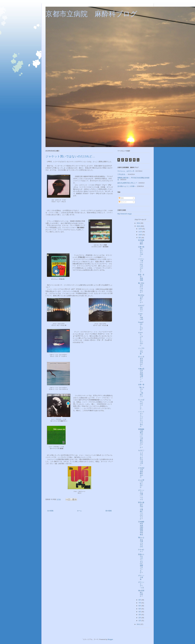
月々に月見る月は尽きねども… (141, 361)
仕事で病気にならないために (141, 251)
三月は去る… (122, 174)
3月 (140, 615)
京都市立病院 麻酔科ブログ (91, 14)
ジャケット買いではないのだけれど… (141, 265)
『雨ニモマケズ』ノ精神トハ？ (141, 392)
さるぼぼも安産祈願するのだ (141, 472)
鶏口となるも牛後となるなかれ (141, 542)
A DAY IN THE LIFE (141, 317)
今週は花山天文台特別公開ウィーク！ (141, 375)
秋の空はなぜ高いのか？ (141, 299)
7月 (140, 603)
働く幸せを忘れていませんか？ (141, 288)
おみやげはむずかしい (141, 308)
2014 (139, 223)
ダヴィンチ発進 (141, 577)
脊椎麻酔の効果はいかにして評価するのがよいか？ (141, 438)
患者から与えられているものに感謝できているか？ (141, 563)
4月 (140, 612)
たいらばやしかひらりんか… (141, 404)
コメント (123, 202)
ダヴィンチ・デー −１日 (141, 585)
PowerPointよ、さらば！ (141, 326)
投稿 (121, 198)
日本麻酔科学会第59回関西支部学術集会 (141, 528)
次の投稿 (50, 511)
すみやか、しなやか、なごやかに (141, 339)
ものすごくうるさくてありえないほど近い (141, 458)
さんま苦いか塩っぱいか (141, 484)
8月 (140, 600)
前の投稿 (109, 511)
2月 (140, 618)
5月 (140, 609)
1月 (140, 621)
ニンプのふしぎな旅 (141, 351)
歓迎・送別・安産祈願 (141, 277)
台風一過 (141, 385)
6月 (140, 606)
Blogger (110, 639)
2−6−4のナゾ (141, 550)
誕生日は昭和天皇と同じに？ (127, 183)
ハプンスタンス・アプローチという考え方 (141, 419)
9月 (140, 238)
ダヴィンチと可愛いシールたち (141, 495)
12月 (140, 229)
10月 (140, 235)
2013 (139, 226)
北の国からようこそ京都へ (127, 186)
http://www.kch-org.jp (125, 214)
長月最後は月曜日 (141, 242)
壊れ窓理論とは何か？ (141, 593)
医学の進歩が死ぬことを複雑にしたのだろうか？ (141, 511)
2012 (139, 624)
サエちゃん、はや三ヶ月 (126, 171)
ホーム (79, 511)
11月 (140, 232)
